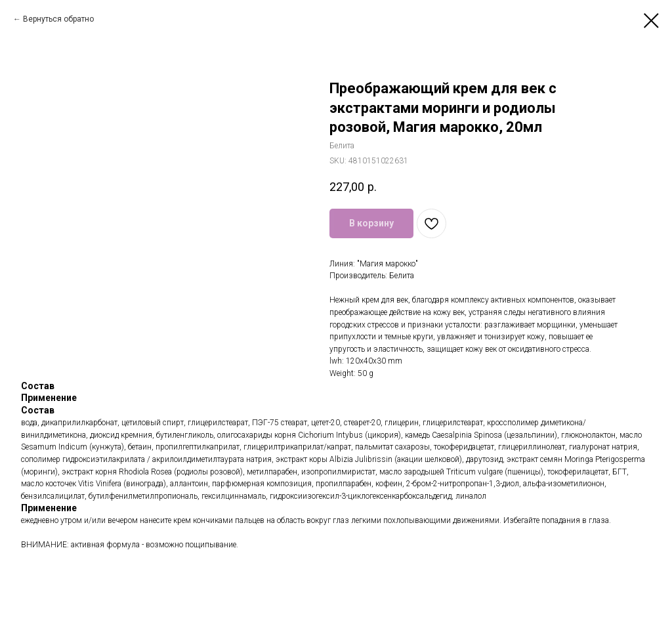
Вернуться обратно (58, 19)
